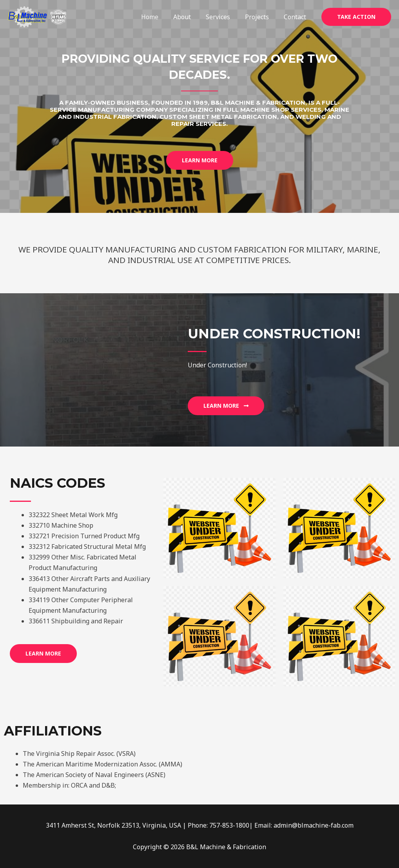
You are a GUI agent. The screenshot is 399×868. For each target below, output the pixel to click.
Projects (260, 17)
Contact (296, 17)
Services (224, 17)
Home (160, 17)
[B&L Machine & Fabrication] (37, 16)
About (190, 17)
